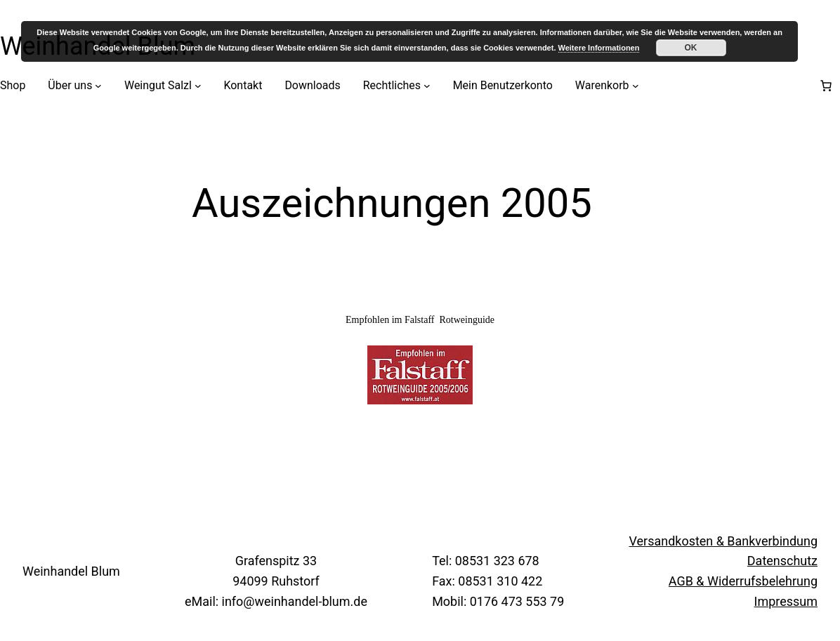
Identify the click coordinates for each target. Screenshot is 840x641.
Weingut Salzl (158, 85)
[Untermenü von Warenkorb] (636, 86)
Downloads (312, 85)
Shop (13, 85)
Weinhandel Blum (71, 571)
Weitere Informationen (599, 48)
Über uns (70, 85)
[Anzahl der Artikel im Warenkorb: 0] (826, 86)
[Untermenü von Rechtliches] (427, 86)
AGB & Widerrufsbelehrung (743, 581)
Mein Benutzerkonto (503, 85)
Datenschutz (782, 561)
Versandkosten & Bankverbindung (723, 541)
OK (691, 48)
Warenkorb (602, 85)
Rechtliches (392, 85)
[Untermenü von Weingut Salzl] (198, 86)
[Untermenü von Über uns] (98, 86)
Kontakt (243, 85)
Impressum (786, 601)
